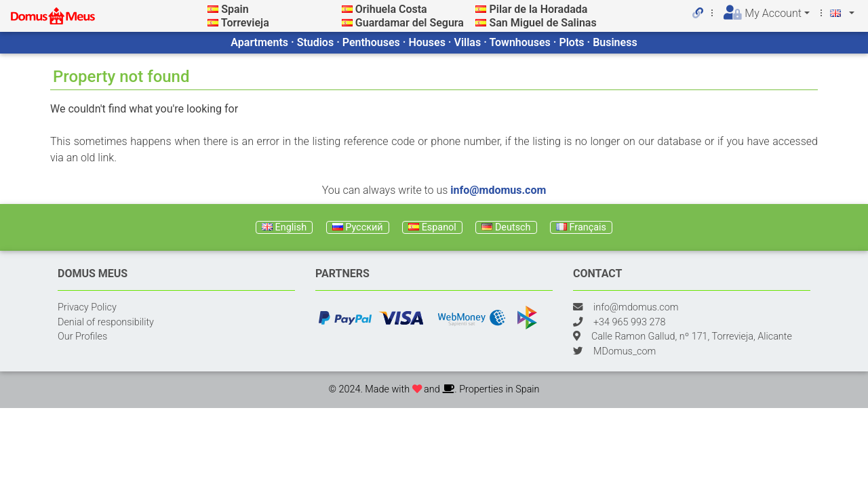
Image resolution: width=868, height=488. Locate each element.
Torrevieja (245, 23)
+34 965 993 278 (629, 322)
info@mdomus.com (498, 190)
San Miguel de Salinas (542, 23)
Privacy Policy (87, 307)
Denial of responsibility (106, 322)
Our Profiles (82, 337)
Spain (235, 9)
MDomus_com (625, 351)
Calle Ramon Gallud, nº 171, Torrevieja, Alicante (692, 337)
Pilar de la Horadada (538, 9)
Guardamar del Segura (410, 23)
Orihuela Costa (391, 9)
